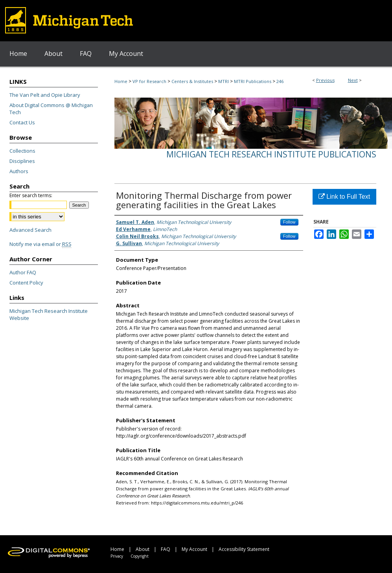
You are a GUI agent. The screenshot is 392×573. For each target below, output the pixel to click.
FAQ (166, 549)
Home (121, 81)
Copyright (140, 556)
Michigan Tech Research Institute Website (49, 314)
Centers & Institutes (192, 81)
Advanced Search (30, 230)
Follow (289, 222)
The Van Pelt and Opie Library (45, 95)
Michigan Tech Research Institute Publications (271, 154)
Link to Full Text (344, 197)
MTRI (224, 81)
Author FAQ (23, 272)
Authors (19, 171)
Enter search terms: (31, 195)
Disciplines (22, 161)
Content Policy (26, 283)
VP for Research (149, 81)
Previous (325, 80)
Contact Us (22, 122)
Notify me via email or (40, 244)
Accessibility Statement (244, 549)
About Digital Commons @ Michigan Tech (51, 109)
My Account (194, 549)
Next (353, 80)
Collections (22, 151)
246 (280, 81)
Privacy (117, 556)
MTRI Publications (253, 81)
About (143, 549)
